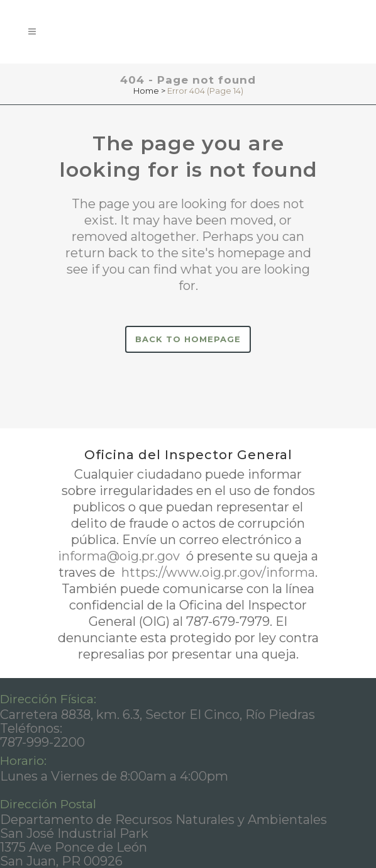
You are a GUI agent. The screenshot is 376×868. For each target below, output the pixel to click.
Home (146, 91)
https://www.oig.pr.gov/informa (217, 572)
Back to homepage (188, 339)
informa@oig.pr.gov (120, 556)
